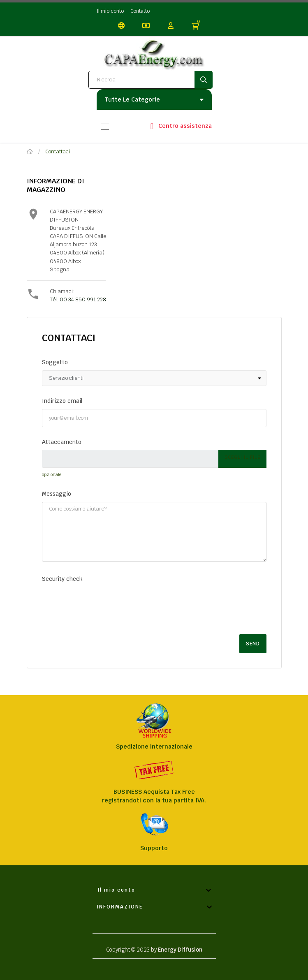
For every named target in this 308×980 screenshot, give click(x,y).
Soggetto (55, 362)
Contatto (140, 11)
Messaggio (57, 494)
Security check (62, 579)
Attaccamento (62, 442)
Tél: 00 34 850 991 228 (78, 299)
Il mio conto (110, 11)
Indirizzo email (62, 401)
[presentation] (104, 603)
